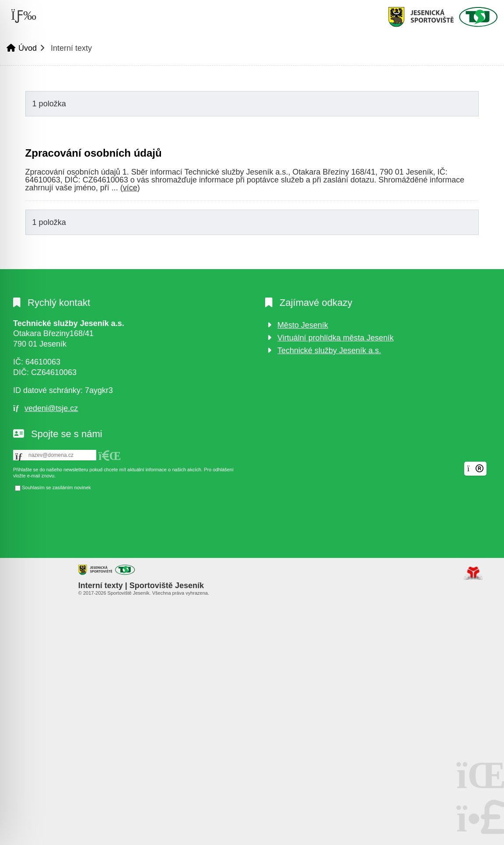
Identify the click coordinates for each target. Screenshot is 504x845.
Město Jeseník (303, 325)
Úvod (443, 17)
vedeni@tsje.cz (51, 408)
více (130, 188)
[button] (110, 456)
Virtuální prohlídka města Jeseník (336, 338)
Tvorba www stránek (473, 573)
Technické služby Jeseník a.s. (329, 351)
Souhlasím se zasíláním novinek (56, 487)
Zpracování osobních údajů (94, 153)
